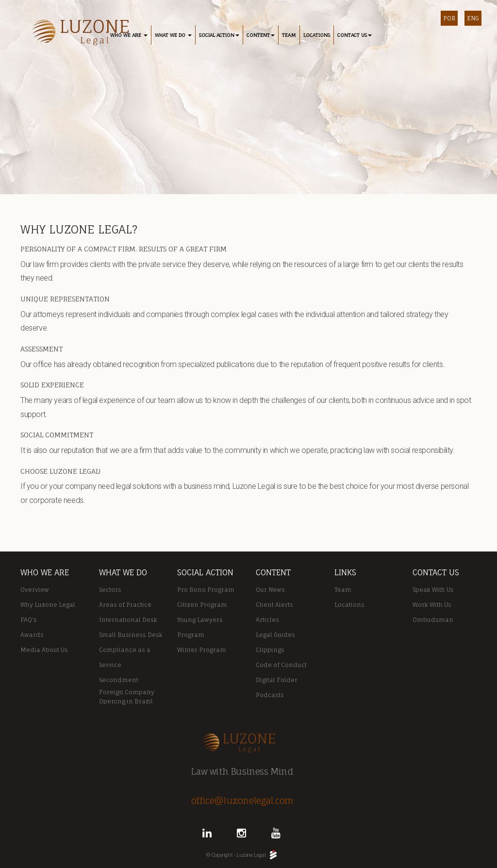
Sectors (110, 590)
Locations (349, 605)
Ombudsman (433, 620)
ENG (473, 18)
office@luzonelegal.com (242, 801)
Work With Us (432, 605)
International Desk (128, 620)
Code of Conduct (281, 665)
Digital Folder (277, 680)
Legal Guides (275, 635)
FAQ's (29, 620)
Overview (35, 590)
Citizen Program (202, 605)
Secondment (119, 680)
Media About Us (44, 650)
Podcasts (270, 695)
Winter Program (202, 650)
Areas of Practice (125, 605)
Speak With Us (433, 590)
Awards (32, 635)
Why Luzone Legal (48, 605)
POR (449, 18)
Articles (267, 620)
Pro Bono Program (206, 590)
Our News (270, 590)
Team (343, 590)
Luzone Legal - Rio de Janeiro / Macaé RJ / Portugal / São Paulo (77, 33)
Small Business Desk (131, 635)
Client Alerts (274, 605)
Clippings (270, 650)
